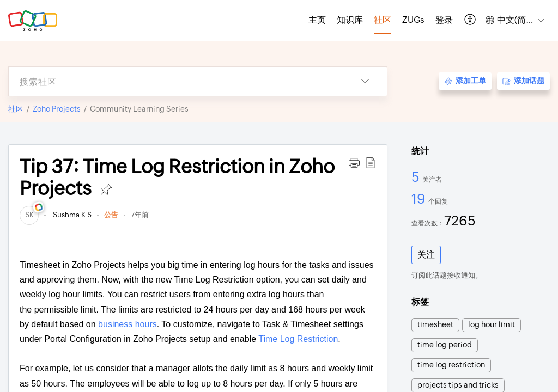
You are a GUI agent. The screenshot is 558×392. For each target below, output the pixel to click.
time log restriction (451, 365)
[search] (176, 81)
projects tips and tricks (458, 385)
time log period (445, 345)
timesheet (435, 324)
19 (420, 199)
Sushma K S (71, 215)
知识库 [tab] (350, 20)
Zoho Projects (57, 109)
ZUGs (413, 20)
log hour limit (492, 324)
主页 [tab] (317, 20)
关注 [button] (426, 255)
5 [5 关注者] (417, 177)
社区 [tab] (383, 20)
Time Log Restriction (298, 339)
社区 (16, 109)
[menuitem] (444, 21)
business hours (128, 324)
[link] (29, 215)
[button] (471, 20)
